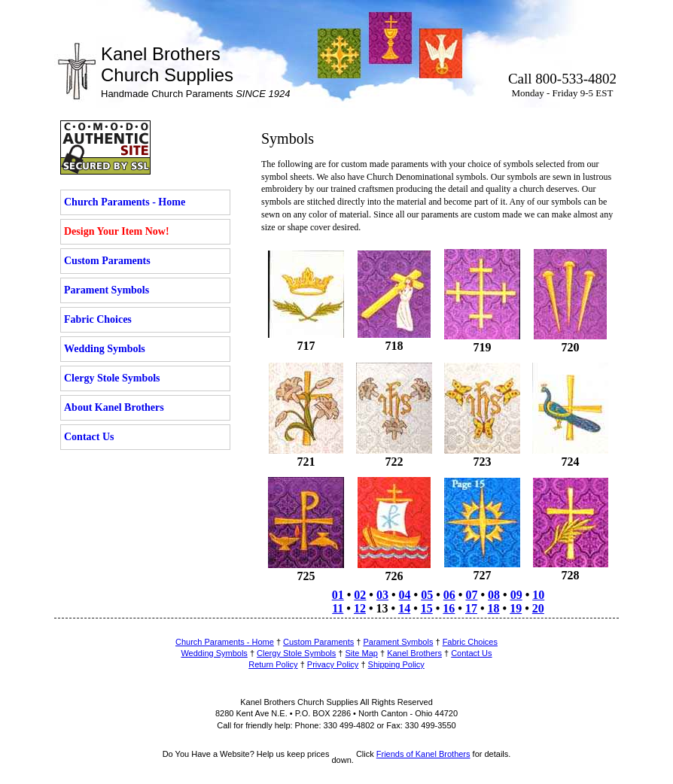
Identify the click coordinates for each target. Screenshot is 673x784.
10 (538, 595)
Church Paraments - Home (125, 202)
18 (494, 608)
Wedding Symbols (105, 349)
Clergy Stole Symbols (112, 378)
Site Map (362, 653)
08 (494, 595)
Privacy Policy (333, 664)
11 (338, 608)
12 (360, 608)
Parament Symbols (107, 290)
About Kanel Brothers (114, 407)
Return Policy (273, 664)
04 (405, 595)
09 (516, 595)
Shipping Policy (396, 664)
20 (538, 608)
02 (360, 595)
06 (449, 595)
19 (516, 608)
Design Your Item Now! (117, 231)
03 (382, 595)
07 (471, 595)
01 (338, 595)
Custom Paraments (107, 261)
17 (471, 608)
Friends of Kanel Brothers (423, 754)
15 (427, 608)
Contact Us (89, 437)
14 (404, 608)
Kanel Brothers (414, 653)
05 (427, 595)
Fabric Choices (98, 319)
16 (449, 608)
